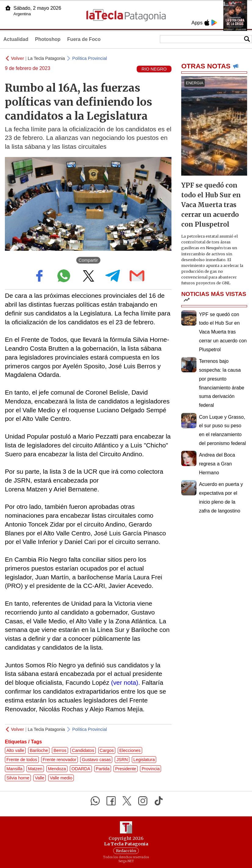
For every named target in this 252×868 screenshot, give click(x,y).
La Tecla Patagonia (46, 58)
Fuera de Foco (84, 39)
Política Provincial (90, 58)
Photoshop (48, 39)
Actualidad (16, 39)
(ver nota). (126, 682)
